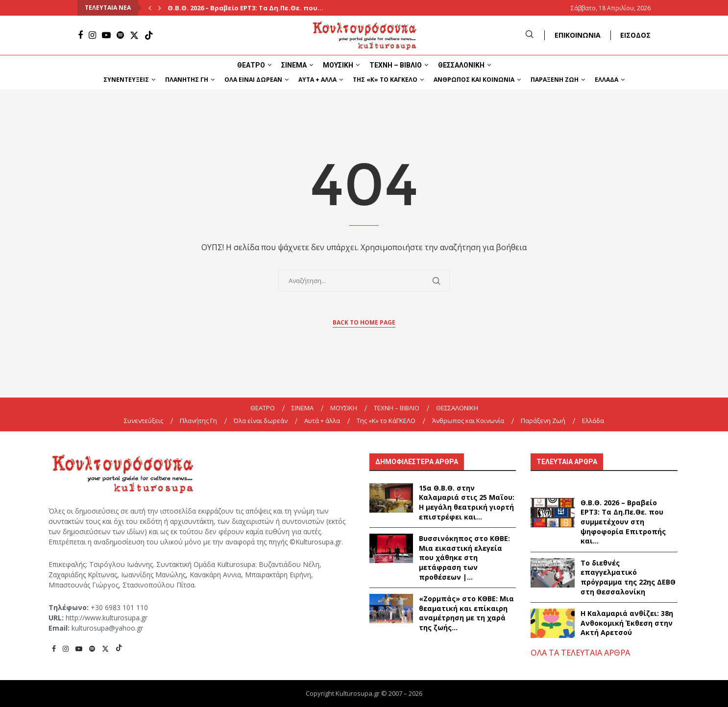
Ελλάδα (607, 80)
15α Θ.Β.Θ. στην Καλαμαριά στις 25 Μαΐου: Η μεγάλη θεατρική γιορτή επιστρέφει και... (467, 502)
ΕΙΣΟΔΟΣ (635, 35)
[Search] (530, 35)
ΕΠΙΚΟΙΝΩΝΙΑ (578, 35)
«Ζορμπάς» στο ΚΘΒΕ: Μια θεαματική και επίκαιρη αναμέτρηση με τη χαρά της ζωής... (466, 613)
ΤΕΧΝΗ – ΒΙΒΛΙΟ (396, 65)
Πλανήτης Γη (187, 80)
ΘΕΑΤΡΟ (251, 65)
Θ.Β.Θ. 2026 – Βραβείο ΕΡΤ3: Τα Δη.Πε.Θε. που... (245, 8)
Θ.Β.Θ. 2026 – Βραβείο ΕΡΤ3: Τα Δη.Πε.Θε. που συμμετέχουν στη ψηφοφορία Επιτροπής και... (623, 522)
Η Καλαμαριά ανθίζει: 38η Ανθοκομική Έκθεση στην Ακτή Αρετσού (627, 623)
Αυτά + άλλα (317, 80)
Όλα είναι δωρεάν (253, 80)
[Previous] (150, 8)
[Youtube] (106, 35)
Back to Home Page (364, 322)
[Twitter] (134, 35)
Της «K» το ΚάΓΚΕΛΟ (385, 80)
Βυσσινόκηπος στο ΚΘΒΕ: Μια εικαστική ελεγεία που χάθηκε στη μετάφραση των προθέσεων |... (464, 557)
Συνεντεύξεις (126, 80)
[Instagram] (92, 35)
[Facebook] (80, 35)
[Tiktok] (149, 35)
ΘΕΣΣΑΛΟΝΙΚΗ (461, 65)
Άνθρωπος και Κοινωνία (474, 80)
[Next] (160, 8)
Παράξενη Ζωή (555, 80)
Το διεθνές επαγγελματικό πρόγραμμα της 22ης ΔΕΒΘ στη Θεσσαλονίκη (628, 577)
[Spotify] (120, 35)
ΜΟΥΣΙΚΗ (338, 65)
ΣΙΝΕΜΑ (294, 65)
